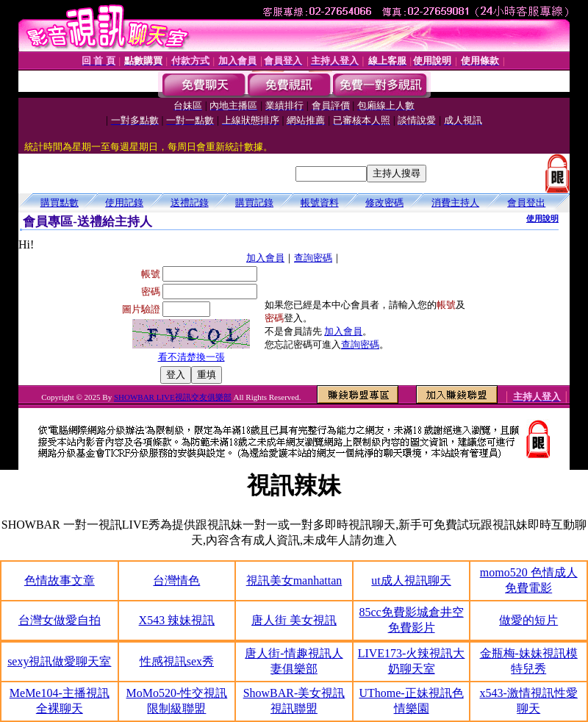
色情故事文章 (60, 580)
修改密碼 (384, 203)
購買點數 (60, 203)
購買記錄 (254, 203)
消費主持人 (455, 203)
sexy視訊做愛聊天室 (59, 661)
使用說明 (542, 218)
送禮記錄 (190, 203)
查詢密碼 (313, 258)
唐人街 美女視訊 (294, 620)
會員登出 (526, 203)
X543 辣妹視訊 (177, 620)
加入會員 (265, 258)
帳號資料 (320, 203)
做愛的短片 (528, 620)
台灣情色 (176, 580)
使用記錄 (124, 203)
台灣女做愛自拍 (60, 620)
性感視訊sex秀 (177, 661)
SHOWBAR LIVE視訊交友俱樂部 (173, 397)
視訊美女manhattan (294, 580)
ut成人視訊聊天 (411, 580)
